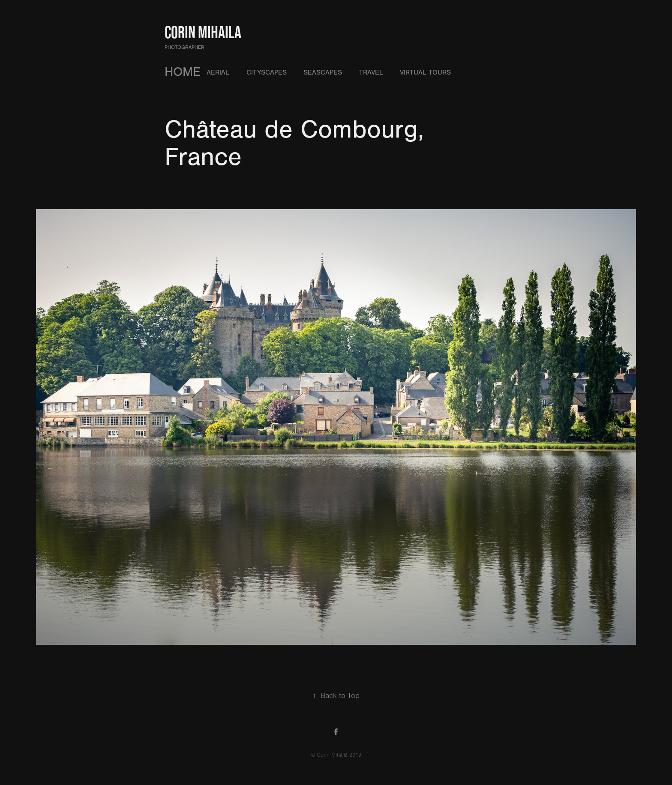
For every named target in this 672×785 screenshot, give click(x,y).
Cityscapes (267, 72)
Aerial (218, 72)
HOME (183, 72)
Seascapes (323, 72)
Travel (371, 72)
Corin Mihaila (203, 32)
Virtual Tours (425, 72)
